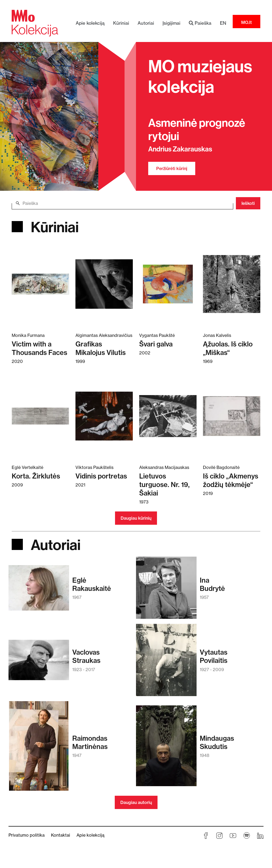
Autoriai (146, 23)
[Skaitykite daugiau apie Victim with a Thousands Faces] (40, 284)
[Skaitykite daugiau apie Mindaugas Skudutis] (166, 748)
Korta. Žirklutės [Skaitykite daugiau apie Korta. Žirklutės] (36, 476)
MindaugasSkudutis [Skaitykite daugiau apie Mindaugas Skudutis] (217, 742)
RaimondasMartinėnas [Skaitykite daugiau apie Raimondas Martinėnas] (90, 742)
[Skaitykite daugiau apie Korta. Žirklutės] (40, 416)
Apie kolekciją (90, 23)
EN (223, 23)
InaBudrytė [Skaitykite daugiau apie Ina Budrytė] (212, 584)
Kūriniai (121, 23)
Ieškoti (248, 203)
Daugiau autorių (136, 802)
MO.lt (246, 22)
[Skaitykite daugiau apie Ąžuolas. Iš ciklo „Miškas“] (232, 284)
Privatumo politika (27, 835)
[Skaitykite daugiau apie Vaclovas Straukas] (39, 662)
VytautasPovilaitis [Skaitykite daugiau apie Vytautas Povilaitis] (214, 656)
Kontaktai (61, 835)
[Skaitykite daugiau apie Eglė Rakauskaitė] (39, 590)
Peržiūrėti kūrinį (172, 168)
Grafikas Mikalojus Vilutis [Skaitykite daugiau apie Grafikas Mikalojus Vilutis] (101, 348)
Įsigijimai (171, 23)
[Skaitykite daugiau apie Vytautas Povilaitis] (166, 662)
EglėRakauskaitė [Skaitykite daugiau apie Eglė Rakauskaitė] (92, 584)
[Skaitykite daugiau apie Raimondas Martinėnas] (39, 748)
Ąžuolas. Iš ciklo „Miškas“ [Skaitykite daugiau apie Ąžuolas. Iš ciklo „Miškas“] (228, 348)
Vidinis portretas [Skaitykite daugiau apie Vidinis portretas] (101, 476)
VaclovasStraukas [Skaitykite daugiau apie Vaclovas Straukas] (86, 656)
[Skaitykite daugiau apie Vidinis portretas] (104, 416)
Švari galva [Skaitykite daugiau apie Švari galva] (156, 344)
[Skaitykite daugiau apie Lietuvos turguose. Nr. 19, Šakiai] (168, 416)
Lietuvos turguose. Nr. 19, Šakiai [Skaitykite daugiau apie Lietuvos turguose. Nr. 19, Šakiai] (164, 484)
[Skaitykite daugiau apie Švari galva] (168, 284)
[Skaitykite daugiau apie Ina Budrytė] (166, 590)
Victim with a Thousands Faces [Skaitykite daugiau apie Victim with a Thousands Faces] (39, 348)
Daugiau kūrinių (136, 518)
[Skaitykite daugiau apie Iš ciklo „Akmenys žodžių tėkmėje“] (232, 416)
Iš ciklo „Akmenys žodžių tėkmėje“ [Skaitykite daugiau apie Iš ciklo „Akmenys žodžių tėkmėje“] (231, 480)
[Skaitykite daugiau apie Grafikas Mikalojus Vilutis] (104, 284)
